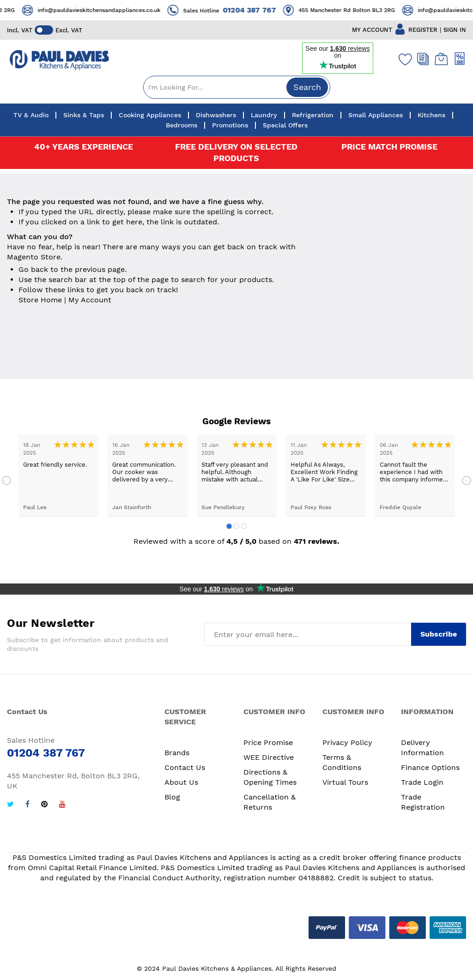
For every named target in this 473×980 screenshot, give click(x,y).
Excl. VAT (69, 30)
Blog (172, 797)
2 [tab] (236, 526)
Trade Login (422, 782)
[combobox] (237, 87)
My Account (90, 300)
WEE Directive (269, 757)
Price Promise (268, 743)
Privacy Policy (347, 743)
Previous (6, 481)
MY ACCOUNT (372, 30)
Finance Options (430, 767)
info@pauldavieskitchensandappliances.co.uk (112, 10)
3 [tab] (244, 526)
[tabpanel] (58, 475)
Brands (177, 753)
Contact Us (185, 767)
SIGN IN (455, 30)
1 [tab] (229, 526)
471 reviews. (317, 541)
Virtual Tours (345, 782)
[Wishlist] (403, 59)
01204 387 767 (262, 10)
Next (467, 481)
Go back (33, 269)
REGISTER (423, 30)
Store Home (40, 300)
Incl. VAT (20, 30)
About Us (181, 782)
